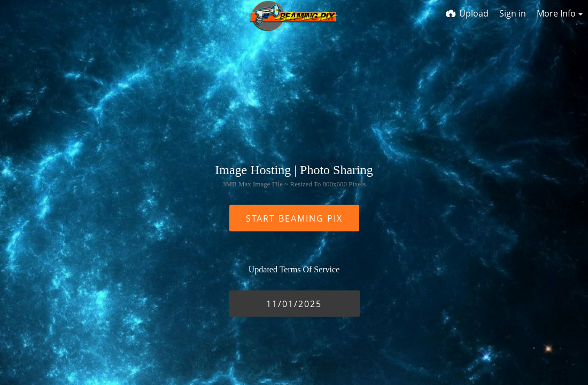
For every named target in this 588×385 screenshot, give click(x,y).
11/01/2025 (294, 303)
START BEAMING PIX (294, 218)
